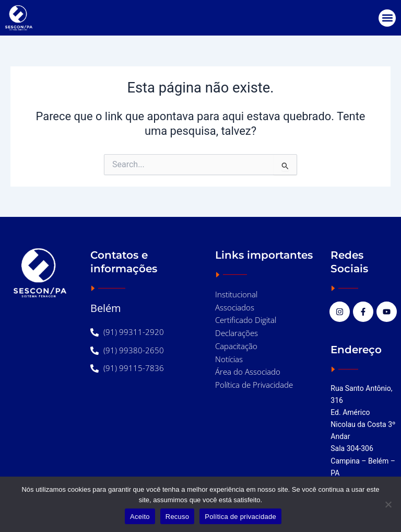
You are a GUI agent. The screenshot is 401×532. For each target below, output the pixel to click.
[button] (387, 18)
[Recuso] (388, 504)
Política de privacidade (240, 517)
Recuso (178, 517)
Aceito (140, 517)
